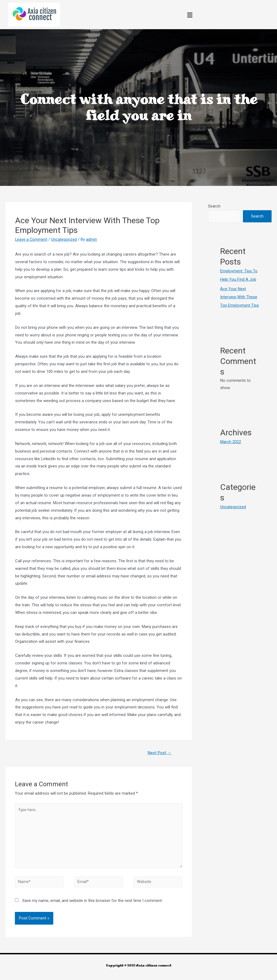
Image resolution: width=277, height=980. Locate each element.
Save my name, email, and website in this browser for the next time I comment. (92, 904)
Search (214, 206)
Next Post (159, 753)
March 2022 (231, 441)
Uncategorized (65, 239)
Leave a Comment (32, 239)
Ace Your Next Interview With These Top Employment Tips (240, 296)
